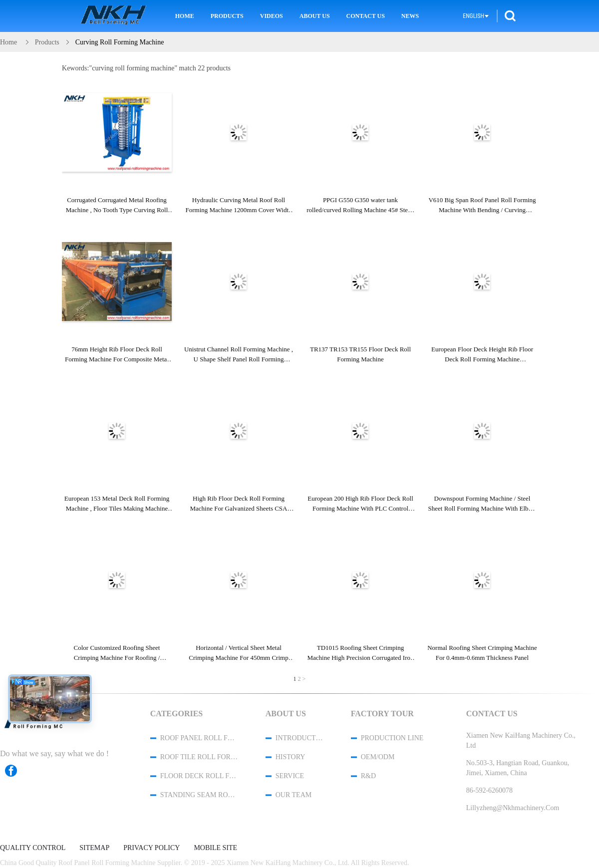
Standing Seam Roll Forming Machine (200, 795)
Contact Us (366, 16)
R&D (368, 776)
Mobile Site (215, 848)
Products (227, 16)
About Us (315, 16)
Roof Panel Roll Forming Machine (200, 738)
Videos (272, 16)
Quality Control (33, 848)
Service (290, 776)
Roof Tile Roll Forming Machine (200, 757)
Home (185, 16)
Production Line (392, 738)
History (291, 757)
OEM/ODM (378, 757)
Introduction (300, 738)
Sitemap (94, 848)
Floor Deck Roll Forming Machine (200, 776)
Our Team (294, 795)
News (410, 16)
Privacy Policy (151, 848)
